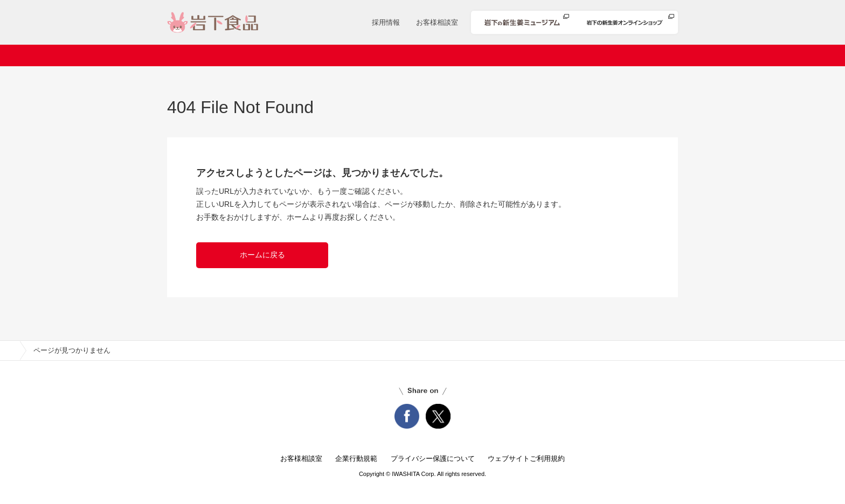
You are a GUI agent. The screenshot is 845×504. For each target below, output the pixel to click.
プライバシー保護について (433, 458)
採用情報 (386, 22)
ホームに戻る (262, 255)
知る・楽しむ (632, 55)
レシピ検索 (453, 55)
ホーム (202, 55)
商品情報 (394, 55)
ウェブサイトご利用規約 (526, 458)
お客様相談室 (437, 22)
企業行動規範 (356, 458)
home (10, 351)
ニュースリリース (323, 55)
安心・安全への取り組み (541, 55)
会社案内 (253, 55)
